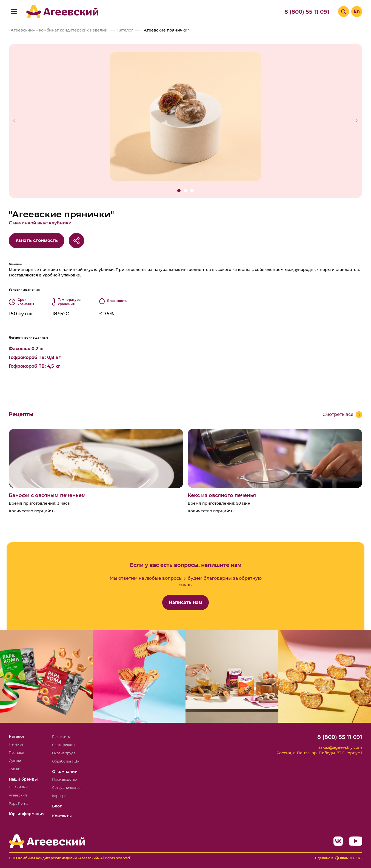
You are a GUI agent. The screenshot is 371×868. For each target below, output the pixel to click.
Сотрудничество (66, 788)
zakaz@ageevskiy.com (340, 747)
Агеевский (18, 795)
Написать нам (185, 602)
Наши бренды (23, 779)
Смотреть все (338, 414)
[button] (179, 191)
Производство (65, 779)
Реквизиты (61, 737)
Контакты (62, 816)
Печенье (16, 744)
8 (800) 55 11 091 (307, 12)
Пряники (16, 753)
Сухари (15, 761)
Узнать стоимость (37, 240)
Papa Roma (18, 803)
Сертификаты (64, 745)
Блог (57, 806)
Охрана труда (64, 753)
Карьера (59, 796)
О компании (65, 772)
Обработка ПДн (66, 761)
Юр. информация (27, 814)
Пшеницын (18, 787)
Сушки (15, 769)
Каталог (17, 736)
